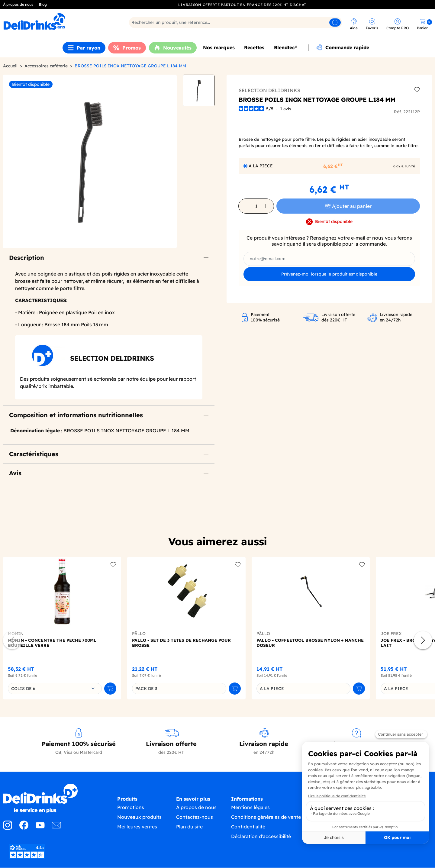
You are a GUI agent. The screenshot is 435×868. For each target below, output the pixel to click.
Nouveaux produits (139, 823)
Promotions (131, 813)
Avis (15, 473)
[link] (56, 21)
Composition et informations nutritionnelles (76, 415)
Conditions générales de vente (266, 823)
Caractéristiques (34, 454)
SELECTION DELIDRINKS (269, 90)
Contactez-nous (195, 823)
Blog (43, 4)
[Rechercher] (236, 23)
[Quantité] (256, 206)
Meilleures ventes (137, 833)
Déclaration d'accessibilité (261, 842)
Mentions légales (250, 813)
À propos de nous (18, 4)
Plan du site (189, 833)
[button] (247, 206)
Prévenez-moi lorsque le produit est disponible (329, 274)
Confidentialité (248, 833)
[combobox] (55, 689)
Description (27, 258)
